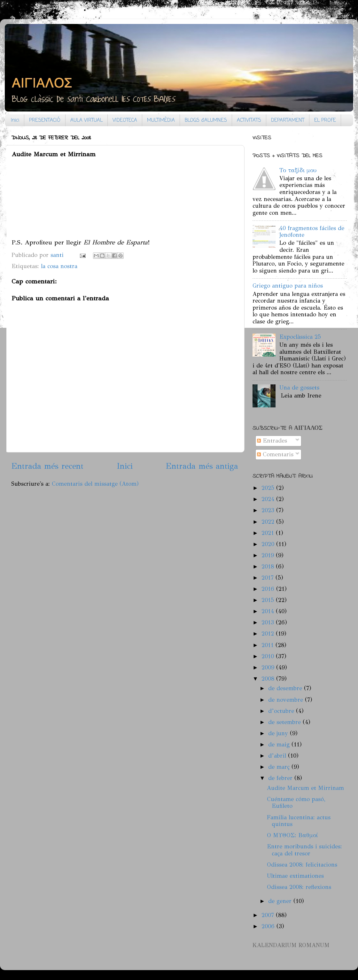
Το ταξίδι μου (298, 170)
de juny (279, 733)
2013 (269, 622)
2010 (269, 656)
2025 (269, 488)
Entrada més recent (47, 466)
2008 (269, 679)
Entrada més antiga (202, 466)
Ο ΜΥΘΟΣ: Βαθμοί (292, 835)
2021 (269, 533)
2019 (269, 555)
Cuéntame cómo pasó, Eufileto (296, 803)
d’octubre (282, 711)
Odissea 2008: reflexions (299, 887)
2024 (269, 499)
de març (280, 767)
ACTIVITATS (249, 120)
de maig (280, 745)
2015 (269, 600)
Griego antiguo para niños (288, 286)
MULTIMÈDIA (161, 120)
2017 (268, 578)
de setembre (285, 722)
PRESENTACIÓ (45, 120)
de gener (281, 901)
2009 (269, 667)
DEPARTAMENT (288, 120)
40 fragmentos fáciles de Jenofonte (312, 232)
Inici (15, 120)
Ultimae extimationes (295, 876)
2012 (269, 634)
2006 (269, 926)
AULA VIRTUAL (86, 120)
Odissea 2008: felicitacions (302, 865)
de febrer (281, 778)
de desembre (286, 688)
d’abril (278, 756)
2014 (269, 611)
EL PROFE (325, 120)
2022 (269, 522)
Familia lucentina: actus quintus (299, 821)
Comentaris (275, 454)
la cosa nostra (59, 266)
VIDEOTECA (125, 120)
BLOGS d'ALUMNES (206, 120)
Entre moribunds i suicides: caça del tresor (304, 850)
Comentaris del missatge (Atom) (95, 484)
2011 (268, 645)
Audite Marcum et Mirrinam (305, 788)
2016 (269, 589)
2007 (269, 915)
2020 (269, 544)
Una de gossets (299, 388)
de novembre (287, 700)
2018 (269, 567)
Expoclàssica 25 (300, 337)
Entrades (272, 441)
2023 (269, 510)
